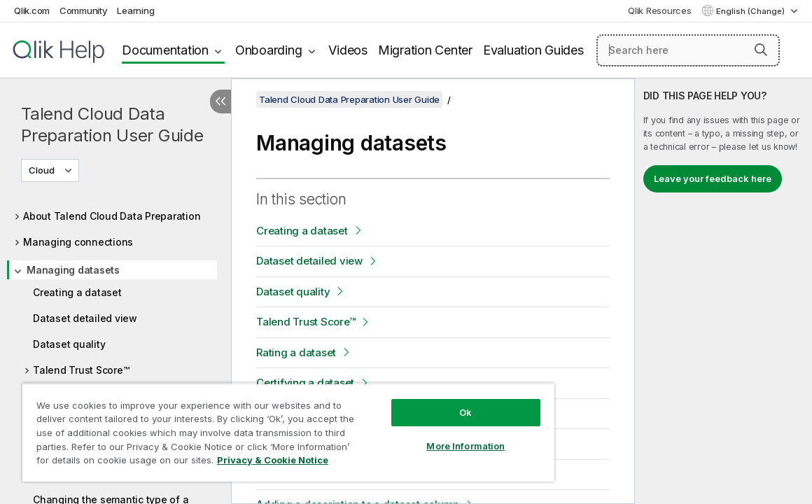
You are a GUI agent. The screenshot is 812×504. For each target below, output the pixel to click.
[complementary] (723, 291)
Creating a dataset (77, 292)
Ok (414, 402)
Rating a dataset (296, 352)
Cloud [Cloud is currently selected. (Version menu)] (43, 170)
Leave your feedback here (713, 178)
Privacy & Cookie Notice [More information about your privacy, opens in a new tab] (135, 463)
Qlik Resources (660, 10)
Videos (348, 50)
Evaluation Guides (533, 50)
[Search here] (688, 50)
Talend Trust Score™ (81, 370)
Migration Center (425, 50)
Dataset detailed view (85, 318)
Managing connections (78, 242)
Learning (135, 10)
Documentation (165, 50)
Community (84, 10)
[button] (761, 50)
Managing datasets (73, 270)
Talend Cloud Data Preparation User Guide (112, 125)
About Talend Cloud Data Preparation (112, 216)
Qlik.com (32, 10)
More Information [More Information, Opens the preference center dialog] (414, 435)
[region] (258, 427)
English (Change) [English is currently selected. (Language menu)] (751, 11)
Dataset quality (69, 344)
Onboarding (269, 50)
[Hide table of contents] (220, 101)
